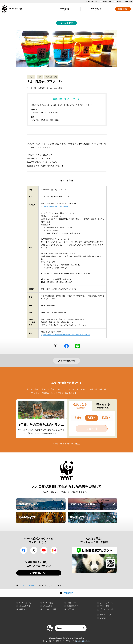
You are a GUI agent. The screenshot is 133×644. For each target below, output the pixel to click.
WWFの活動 (65, 9)
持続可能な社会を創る (93, 506)
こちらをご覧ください (83, 641)
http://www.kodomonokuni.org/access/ (54, 206)
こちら (78, 444)
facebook (67, 346)
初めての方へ (73, 603)
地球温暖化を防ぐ (42, 506)
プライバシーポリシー (108, 610)
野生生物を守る (42, 519)
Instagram (54, 550)
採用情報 (23, 609)
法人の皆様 (48, 606)
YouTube (44, 550)
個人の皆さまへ (93, 2)
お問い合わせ (73, 609)
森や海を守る (93, 519)
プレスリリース (106, 603)
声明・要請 (104, 606)
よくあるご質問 (50, 609)
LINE (78, 346)
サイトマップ (105, 615)
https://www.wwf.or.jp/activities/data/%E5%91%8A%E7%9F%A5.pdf (65, 335)
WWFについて (96, 9)
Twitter (55, 346)
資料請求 (119, 2)
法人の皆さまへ (107, 2)
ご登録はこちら (39, 573)
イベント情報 (67, 23)
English (103, 618)
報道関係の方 (73, 606)
